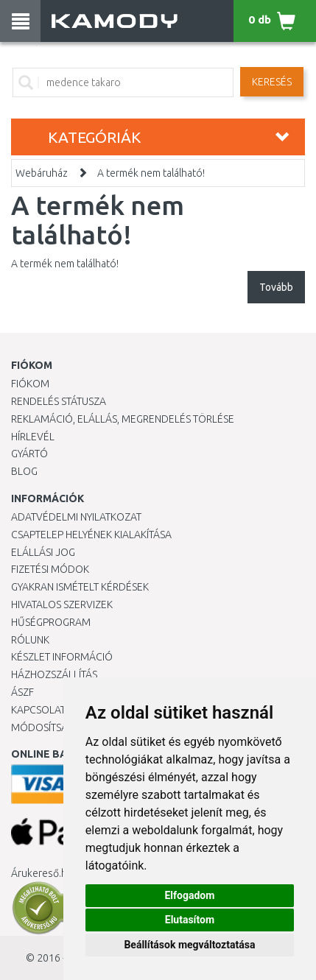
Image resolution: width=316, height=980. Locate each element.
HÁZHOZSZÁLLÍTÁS (54, 674)
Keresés (272, 82)
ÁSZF (22, 692)
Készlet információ (62, 657)
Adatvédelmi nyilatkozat (76, 517)
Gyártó (29, 454)
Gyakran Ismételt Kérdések (80, 587)
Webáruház (42, 173)
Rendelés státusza (59, 401)
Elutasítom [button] (190, 920)
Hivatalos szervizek (62, 604)
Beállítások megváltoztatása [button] (189, 945)
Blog (24, 471)
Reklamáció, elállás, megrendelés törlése (123, 419)
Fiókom (30, 384)
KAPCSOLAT (38, 710)
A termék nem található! (151, 173)
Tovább (276, 287)
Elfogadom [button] (189, 895)
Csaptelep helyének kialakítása (91, 535)
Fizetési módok (50, 569)
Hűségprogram (51, 622)
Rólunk (30, 640)
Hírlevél (33, 437)
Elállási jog (43, 552)
